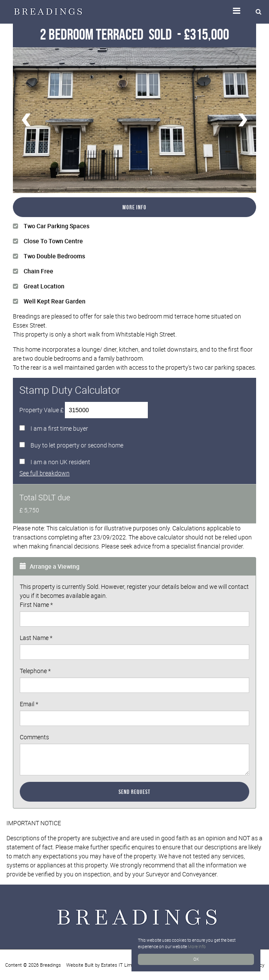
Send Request (134, 792)
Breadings (50, 965)
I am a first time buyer (59, 428)
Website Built (80, 965)
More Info (134, 207)
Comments (34, 737)
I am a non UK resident (60, 462)
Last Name (36, 638)
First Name (36, 605)
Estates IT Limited (120, 965)
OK (196, 959)
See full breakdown (44, 473)
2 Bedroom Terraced (107, 34)
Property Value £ (41, 410)
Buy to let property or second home (77, 445)
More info (197, 947)
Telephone (35, 671)
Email (29, 704)
